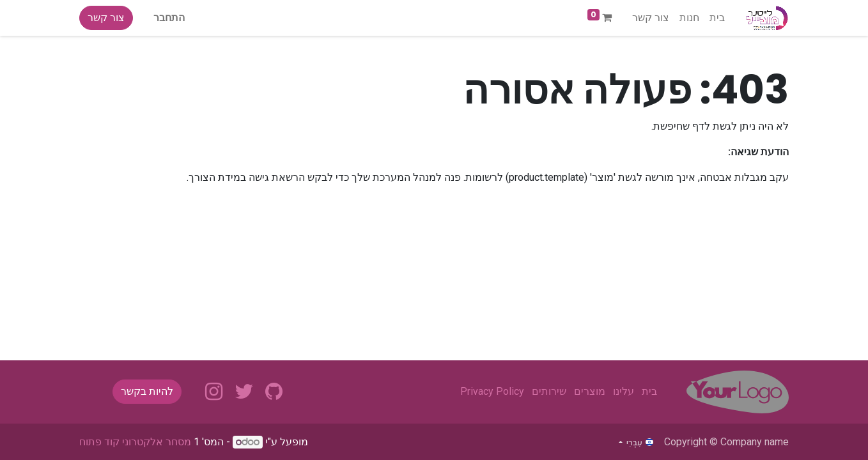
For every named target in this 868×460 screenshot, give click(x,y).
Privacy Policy (492, 391)
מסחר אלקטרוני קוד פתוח (135, 442)
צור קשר (106, 18)
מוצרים (590, 391)
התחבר (169, 18)
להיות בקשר (147, 391)
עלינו (624, 391)
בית (649, 391)
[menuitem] (717, 18)
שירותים (549, 391)
